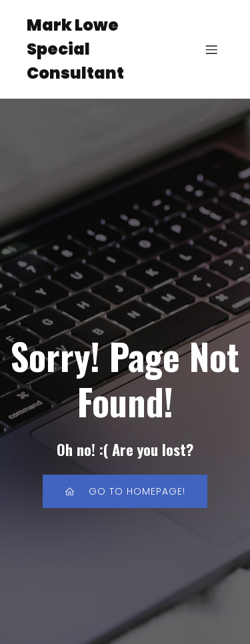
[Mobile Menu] (212, 49)
